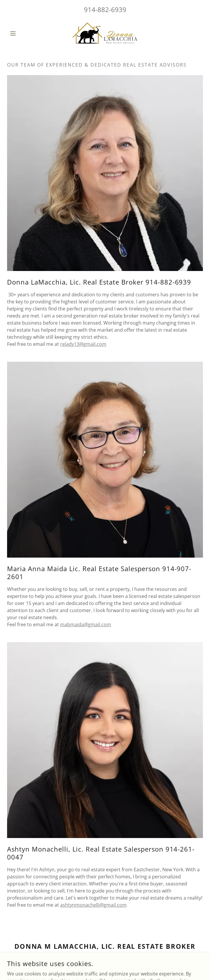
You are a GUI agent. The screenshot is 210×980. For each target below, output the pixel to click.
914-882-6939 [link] (105, 9)
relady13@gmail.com (83, 344)
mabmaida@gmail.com (86, 624)
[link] (105, 33)
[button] (22, 33)
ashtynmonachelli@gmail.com (93, 905)
